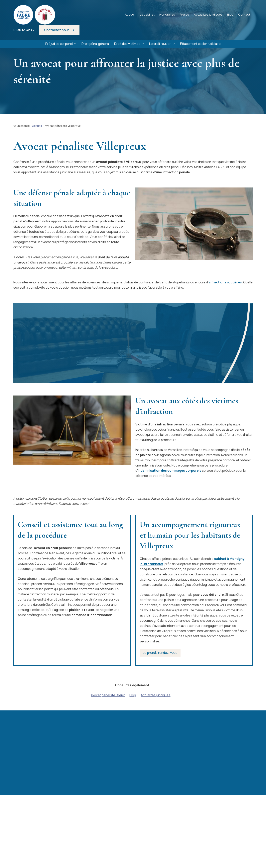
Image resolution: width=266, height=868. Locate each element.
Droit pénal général (95, 44)
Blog (230, 14)
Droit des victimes (127, 44)
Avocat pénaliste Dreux (108, 695)
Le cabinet (147, 14)
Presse (184, 14)
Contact (244, 14)
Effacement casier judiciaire (200, 44)
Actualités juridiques (208, 14)
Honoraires (167, 14)
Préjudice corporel (59, 44)
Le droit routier (160, 44)
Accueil (130, 14)
